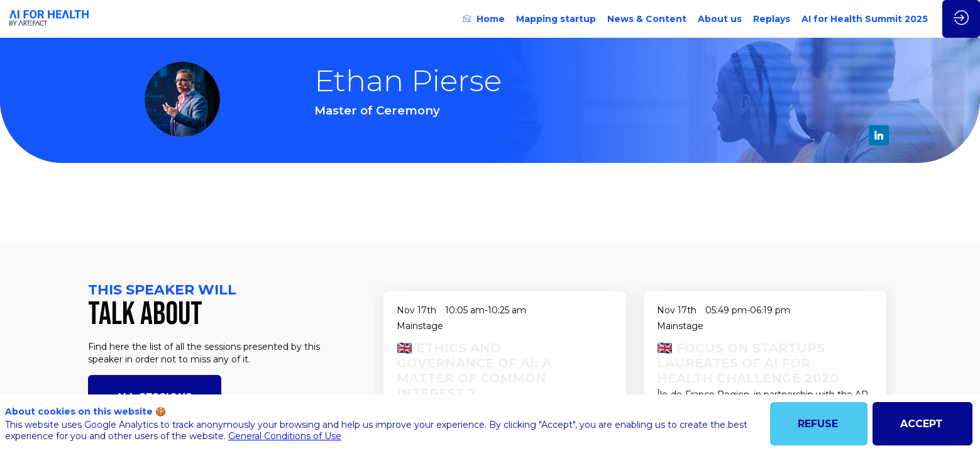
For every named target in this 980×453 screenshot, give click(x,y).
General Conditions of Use (285, 436)
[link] (484, 19)
